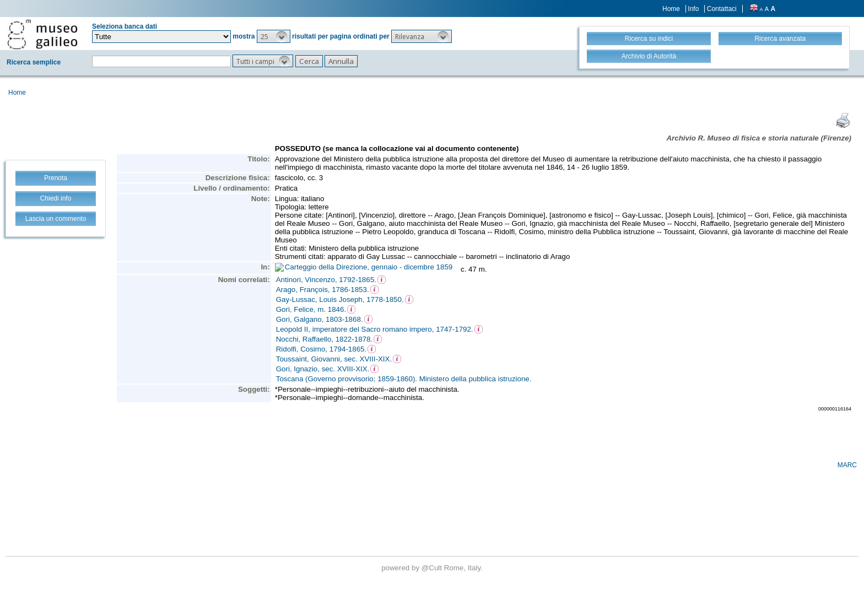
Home (671, 9)
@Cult (433, 568)
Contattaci (722, 9)
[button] (274, 36)
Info (693, 9)
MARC (847, 465)
